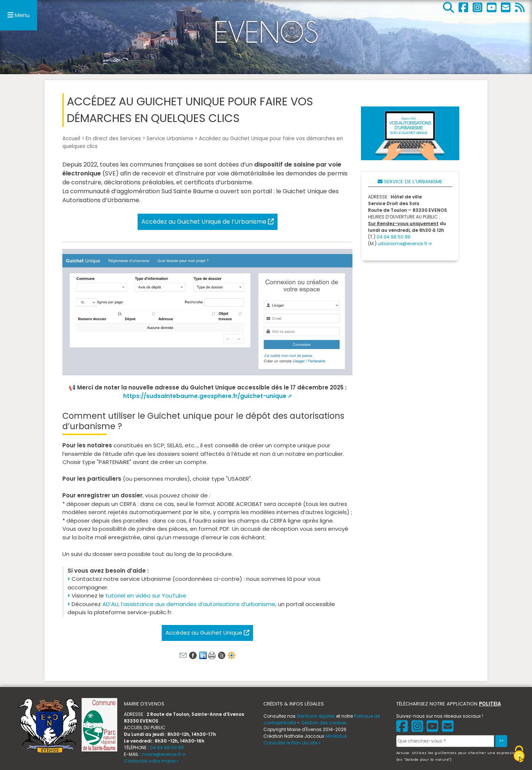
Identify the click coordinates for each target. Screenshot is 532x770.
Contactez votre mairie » (151, 761)
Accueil (71, 139)
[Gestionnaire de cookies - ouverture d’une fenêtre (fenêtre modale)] (519, 755)
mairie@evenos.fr (161, 754)
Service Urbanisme (170, 139)
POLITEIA (490, 704)
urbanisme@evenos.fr (403, 243)
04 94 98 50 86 (167, 748)
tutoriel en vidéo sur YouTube (146, 595)
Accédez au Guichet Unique (207, 633)
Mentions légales (316, 716)
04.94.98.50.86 (394, 237)
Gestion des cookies (324, 723)
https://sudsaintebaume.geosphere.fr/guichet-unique (205, 396)
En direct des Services (113, 139)
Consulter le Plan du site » (292, 743)
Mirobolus (336, 736)
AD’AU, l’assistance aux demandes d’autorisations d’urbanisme (189, 604)
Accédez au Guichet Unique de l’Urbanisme (208, 222)
